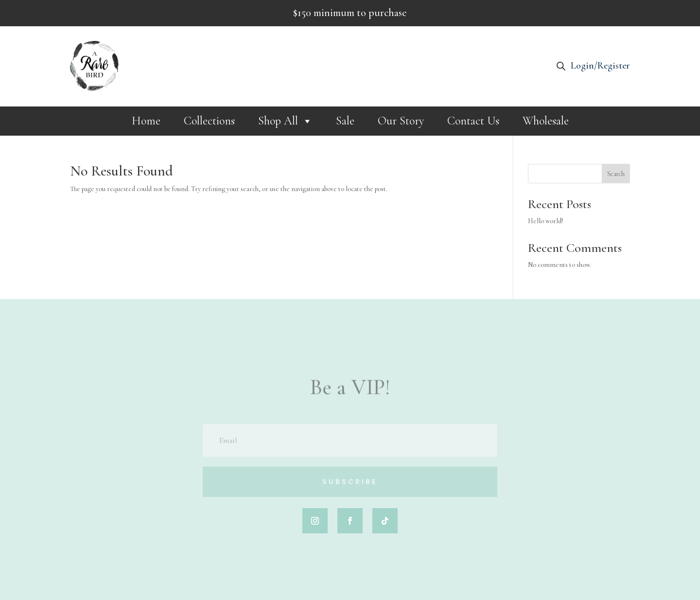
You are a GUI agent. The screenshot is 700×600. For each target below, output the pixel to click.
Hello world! (545, 221)
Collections (209, 121)
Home (146, 121)
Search (616, 174)
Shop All (285, 121)
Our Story (401, 121)
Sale (345, 121)
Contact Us (473, 121)
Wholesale (546, 121)
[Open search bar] (561, 66)
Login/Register (600, 66)
